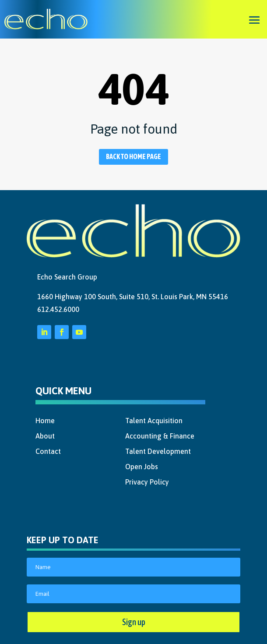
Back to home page (133, 156)
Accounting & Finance (160, 436)
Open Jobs (142, 467)
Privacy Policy (147, 482)
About (45, 436)
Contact (48, 451)
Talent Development (158, 451)
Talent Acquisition (154, 421)
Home (45, 421)
